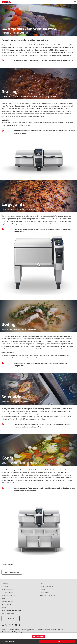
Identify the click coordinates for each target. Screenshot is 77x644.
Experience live (38, 636)
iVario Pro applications (12, 572)
